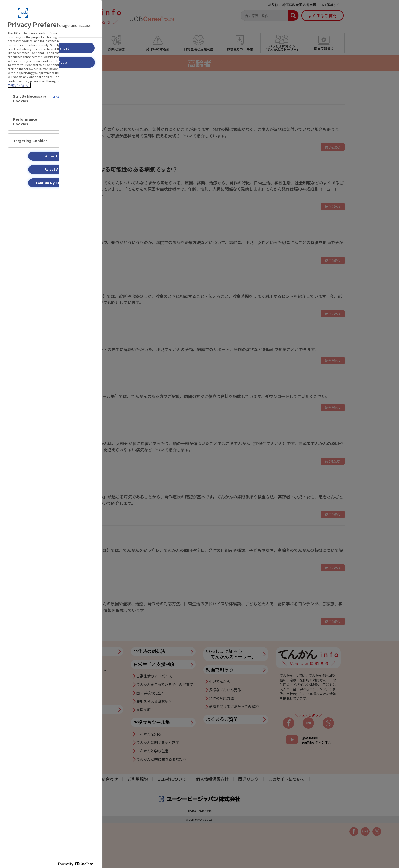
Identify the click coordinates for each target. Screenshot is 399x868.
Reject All (53, 169)
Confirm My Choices (53, 183)
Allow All (52, 156)
